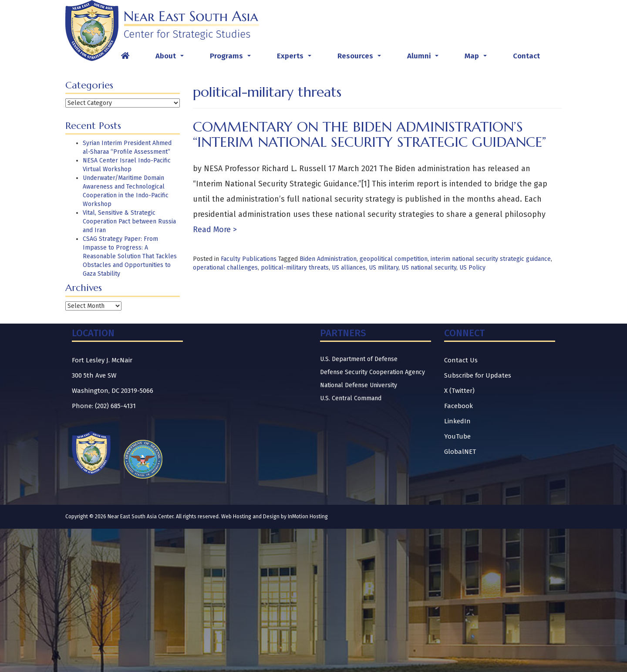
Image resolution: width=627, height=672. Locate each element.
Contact (526, 56)
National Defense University (359, 385)
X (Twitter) (459, 391)
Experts (296, 58)
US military (384, 268)
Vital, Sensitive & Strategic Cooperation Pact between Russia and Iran (129, 221)
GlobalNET (460, 452)
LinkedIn (457, 421)
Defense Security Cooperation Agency (372, 372)
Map (477, 58)
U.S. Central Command (351, 398)
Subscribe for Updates (478, 375)
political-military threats (295, 268)
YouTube (457, 436)
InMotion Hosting (308, 517)
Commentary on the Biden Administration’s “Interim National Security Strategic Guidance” (370, 134)
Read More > (215, 230)
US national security (429, 268)
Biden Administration (328, 259)
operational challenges (225, 268)
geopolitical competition (394, 259)
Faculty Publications (249, 259)
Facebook (458, 406)
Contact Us (461, 360)
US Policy (472, 268)
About (171, 58)
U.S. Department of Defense (359, 359)
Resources (361, 58)
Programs (232, 58)
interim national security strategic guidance (491, 259)
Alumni (425, 58)
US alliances (349, 268)
